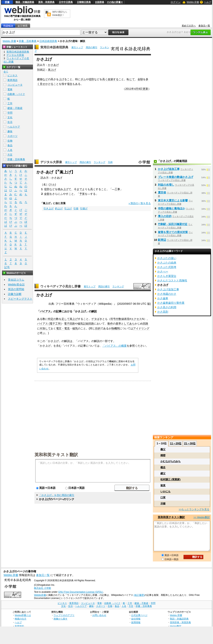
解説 (94, 311)
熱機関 (115, 328)
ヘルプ (208, 2)
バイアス (45, 311)
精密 (163, 455)
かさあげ (53, 65)
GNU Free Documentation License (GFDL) (81, 592)
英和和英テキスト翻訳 (56, 454)
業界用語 (12, 80)
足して (66, 319)
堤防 (91, 79)
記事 (59, 311)
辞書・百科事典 (28, 41)
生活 (10, 122)
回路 (91, 324)
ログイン (176, 2)
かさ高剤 (163, 312)
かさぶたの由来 (167, 263)
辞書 (7, 2)
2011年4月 (132, 89)
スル (52, 184)
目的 (98, 328)
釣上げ (59, 208)
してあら (129, 324)
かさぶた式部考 (167, 267)
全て (6, 72)
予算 (82, 194)
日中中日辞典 (66, 2)
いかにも (165, 491)
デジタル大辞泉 (51, 162)
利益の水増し (166, 185)
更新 (145, 89)
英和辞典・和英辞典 (180, 622)
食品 (10, 145)
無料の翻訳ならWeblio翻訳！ (60, 13)
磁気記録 (83, 324)
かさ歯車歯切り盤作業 (171, 303)
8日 (140, 89)
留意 (163, 485)
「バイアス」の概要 (114, 346)
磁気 (75, 328)
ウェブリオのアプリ (64, 615)
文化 (10, 117)
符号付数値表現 (120, 319)
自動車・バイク (16, 94)
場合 (70, 84)
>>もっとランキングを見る (194, 509)
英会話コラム (16, 280)
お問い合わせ (99, 615)
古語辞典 (100, 2)
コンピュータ (15, 85)
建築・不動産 (15, 108)
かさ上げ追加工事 (169, 169)
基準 (118, 324)
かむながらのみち (171, 461)
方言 (10, 155)
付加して (45, 328)
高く (105, 79)
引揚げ (84, 208)
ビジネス (12, 75)
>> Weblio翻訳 (202, 517)
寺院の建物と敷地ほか (171, 208)
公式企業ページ (139, 615)
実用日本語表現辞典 (54, 47)
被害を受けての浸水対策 (173, 232)
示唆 (163, 503)
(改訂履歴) (139, 595)
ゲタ (94, 319)
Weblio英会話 (16, 285)
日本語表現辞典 (48, 41)
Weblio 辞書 (193, 2)
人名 (10, 150)
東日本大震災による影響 (173, 200)
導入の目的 (165, 216)
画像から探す (61, 619)
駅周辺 (162, 240)
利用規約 (19, 626)
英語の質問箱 (16, 289)
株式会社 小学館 (42, 588)
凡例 (110, 162)
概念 (163, 467)
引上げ (68, 208)
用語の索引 (92, 47)
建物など (42, 79)
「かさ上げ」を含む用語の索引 (57, 495)
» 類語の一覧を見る (140, 203)
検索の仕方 (21, 619)
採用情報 (136, 622)
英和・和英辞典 (46, 2)
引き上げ (48, 208)
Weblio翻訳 (176, 626)
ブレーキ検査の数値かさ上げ (176, 177)
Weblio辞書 (40, 595)
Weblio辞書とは (23, 615)
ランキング (100, 162)
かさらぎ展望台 (167, 276)
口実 (163, 497)
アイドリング (141, 328)
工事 (117, 189)
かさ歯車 (163, 298)
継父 (163, 473)
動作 (110, 324)
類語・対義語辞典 (25, 2)
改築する (113, 79)
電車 (10, 89)
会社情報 (136, 619)
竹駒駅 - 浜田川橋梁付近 (173, 224)
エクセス (136, 319)
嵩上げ (52, 70)
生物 (10, 141)
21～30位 (190, 443)
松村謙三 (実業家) (170, 479)
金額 (140, 79)
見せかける (47, 84)
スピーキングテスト (20, 299)
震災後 (162, 192)
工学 (10, 103)
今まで (78, 189)
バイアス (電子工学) (49, 324)
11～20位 (176, 443)
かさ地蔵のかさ (167, 294)
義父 (163, 449)
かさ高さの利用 (167, 307)
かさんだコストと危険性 (172, 280)
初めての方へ (189, 26)
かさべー (163, 272)
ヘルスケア (14, 127)
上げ (61, 79)
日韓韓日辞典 (84, 2)
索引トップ (77, 47)
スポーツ (12, 136)
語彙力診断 (15, 294)
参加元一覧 (204, 26)
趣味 (10, 131)
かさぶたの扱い (167, 258)
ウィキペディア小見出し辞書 (61, 286)
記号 (7, 267)
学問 (10, 113)
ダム (83, 79)
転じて (131, 79)
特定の (52, 319)
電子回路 (69, 324)
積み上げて (64, 189)
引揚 (76, 208)
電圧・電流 (63, 328)
